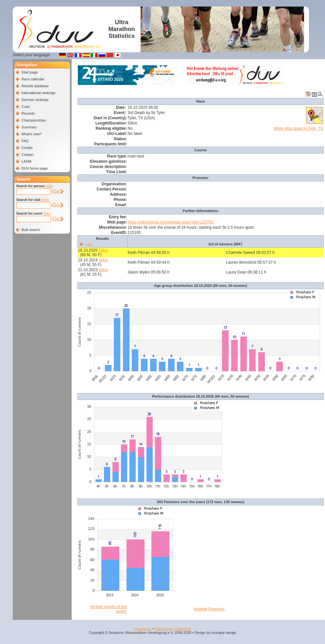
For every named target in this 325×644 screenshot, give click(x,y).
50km (103, 250)
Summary (29, 127)
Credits (27, 148)
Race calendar (33, 79)
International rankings (38, 93)
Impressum (143, 629)
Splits (89, 244)
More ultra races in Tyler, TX (299, 128)
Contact (28, 155)
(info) (50, 186)
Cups (26, 107)
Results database (35, 86)
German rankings (35, 100)
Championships (34, 120)
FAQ (25, 141)
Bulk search (31, 230)
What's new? (32, 134)
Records (28, 113)
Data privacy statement (173, 629)
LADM (26, 161)
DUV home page (35, 168)
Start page (30, 72)
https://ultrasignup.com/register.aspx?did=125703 (170, 222)
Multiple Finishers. (209, 609)
